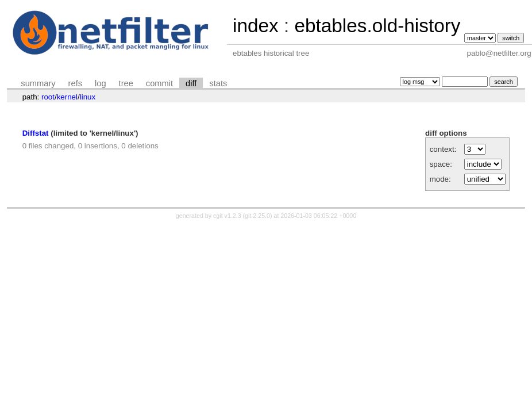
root (48, 97)
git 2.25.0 (257, 216)
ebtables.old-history (377, 26)
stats (218, 83)
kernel (67, 97)
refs (75, 83)
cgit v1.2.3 (227, 216)
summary (38, 83)
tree (126, 83)
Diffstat (36, 133)
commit (159, 83)
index (256, 26)
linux (88, 97)
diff (191, 83)
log (101, 83)
